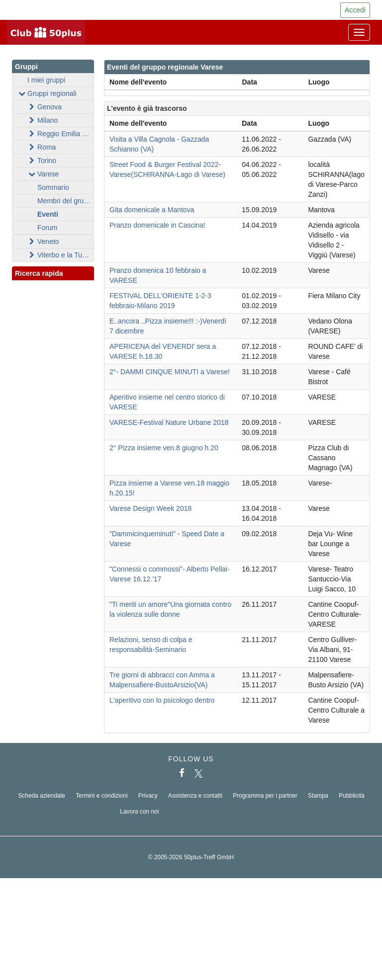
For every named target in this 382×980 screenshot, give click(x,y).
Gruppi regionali (47, 93)
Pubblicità (352, 796)
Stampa (318, 796)
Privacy (148, 796)
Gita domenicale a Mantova (152, 210)
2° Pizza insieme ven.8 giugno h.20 (164, 448)
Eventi (48, 214)
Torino (42, 161)
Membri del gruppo (66, 201)
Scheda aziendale (42, 796)
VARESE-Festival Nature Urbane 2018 (169, 422)
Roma (42, 147)
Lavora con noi (139, 812)
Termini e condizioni (101, 796)
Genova (45, 107)
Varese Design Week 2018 (150, 508)
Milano (43, 120)
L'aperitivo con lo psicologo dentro (162, 700)
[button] (77, 284)
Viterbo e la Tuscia (61, 255)
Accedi (355, 10)
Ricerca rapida (53, 274)
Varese (43, 174)
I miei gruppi (46, 80)
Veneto (43, 242)
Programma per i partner (265, 796)
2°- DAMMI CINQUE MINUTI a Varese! (170, 372)
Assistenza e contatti (195, 796)
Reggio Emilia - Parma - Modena (61, 134)
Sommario (53, 187)
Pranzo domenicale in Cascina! (157, 225)
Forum (47, 228)
